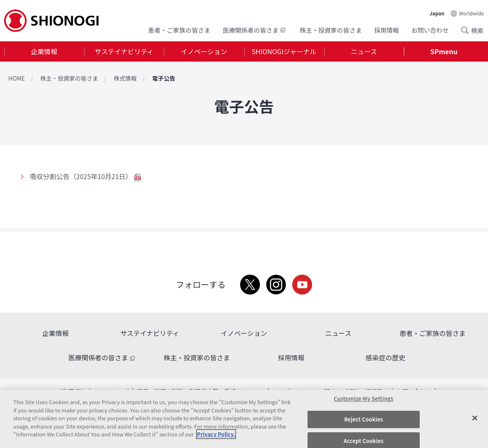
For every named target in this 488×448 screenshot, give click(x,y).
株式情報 (125, 78)
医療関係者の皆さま (255, 30)
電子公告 (163, 78)
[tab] (44, 52)
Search (467, 30)
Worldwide (471, 13)
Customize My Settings (363, 399)
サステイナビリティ (124, 51)
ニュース (364, 51)
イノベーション (204, 51)
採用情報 (387, 30)
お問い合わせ (430, 30)
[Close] (475, 418)
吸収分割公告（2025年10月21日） (85, 176)
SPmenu (444, 51)
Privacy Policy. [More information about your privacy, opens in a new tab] (216, 434)
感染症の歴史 (385, 357)
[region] (244, 419)
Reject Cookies (363, 419)
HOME (17, 78)
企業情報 (44, 51)
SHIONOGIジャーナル (284, 51)
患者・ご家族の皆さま (179, 30)
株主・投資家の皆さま (331, 30)
